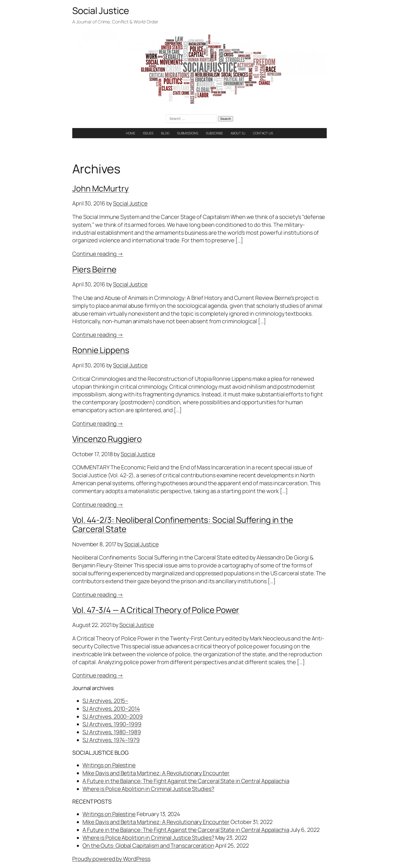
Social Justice (101, 11)
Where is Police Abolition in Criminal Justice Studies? (148, 789)
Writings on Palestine (109, 765)
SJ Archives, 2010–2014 (111, 709)
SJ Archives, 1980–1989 (112, 732)
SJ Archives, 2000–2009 (113, 717)
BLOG (165, 133)
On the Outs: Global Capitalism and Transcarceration (148, 846)
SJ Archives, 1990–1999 (112, 724)
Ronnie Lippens (101, 350)
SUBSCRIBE (214, 133)
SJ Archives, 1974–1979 (111, 740)
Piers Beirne (94, 269)
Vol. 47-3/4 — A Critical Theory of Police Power (156, 610)
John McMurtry (101, 188)
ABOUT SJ (238, 133)
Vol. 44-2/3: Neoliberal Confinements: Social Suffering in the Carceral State (183, 524)
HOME (131, 133)
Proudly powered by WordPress (111, 859)
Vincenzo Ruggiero (107, 439)
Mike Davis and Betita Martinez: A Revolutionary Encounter (156, 773)
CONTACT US (263, 133)
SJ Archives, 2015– (105, 701)
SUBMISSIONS (188, 133)
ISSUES (148, 133)
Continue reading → (98, 254)
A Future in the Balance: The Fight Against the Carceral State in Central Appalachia (186, 781)
